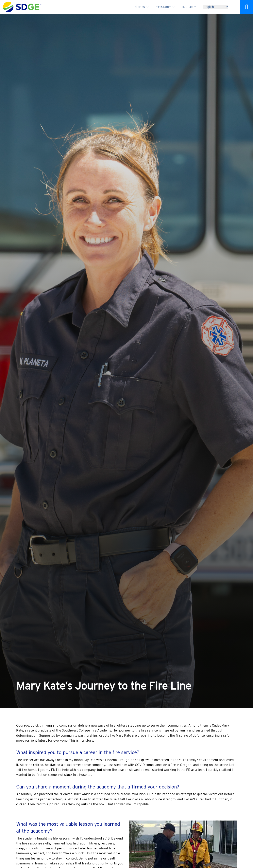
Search (246, 7)
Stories (140, 7)
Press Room (163, 7)
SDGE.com (189, 7)
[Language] (216, 7)
